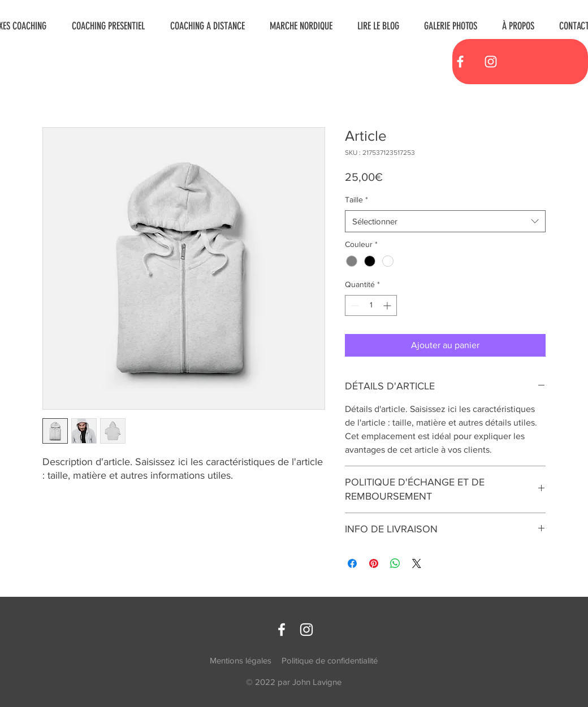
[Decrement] (354, 305)
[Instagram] (491, 62)
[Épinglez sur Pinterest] (374, 563)
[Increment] (388, 305)
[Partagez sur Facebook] (352, 563)
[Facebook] (460, 62)
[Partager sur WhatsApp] (395, 563)
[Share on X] (417, 563)
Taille (356, 199)
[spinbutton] (371, 305)
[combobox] (445, 221)
